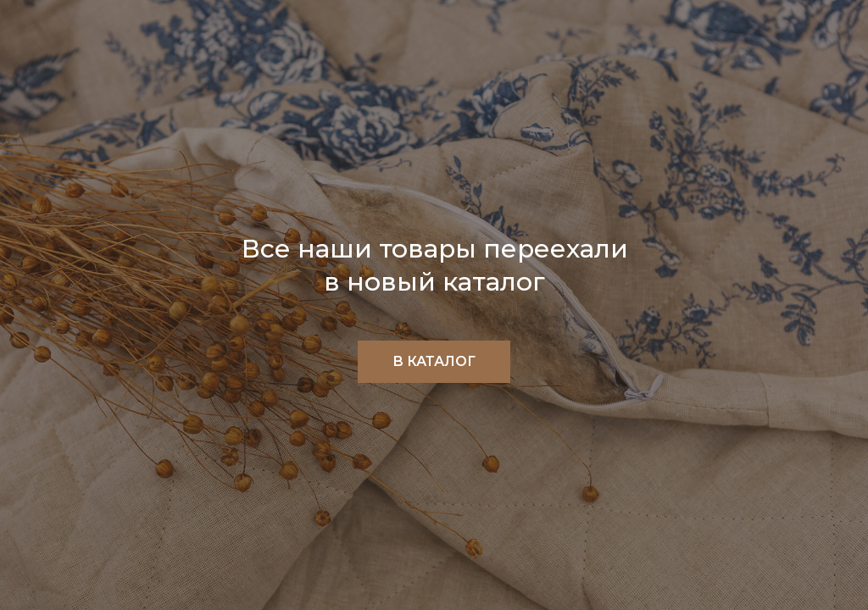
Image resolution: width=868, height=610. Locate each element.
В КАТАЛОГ (434, 361)
